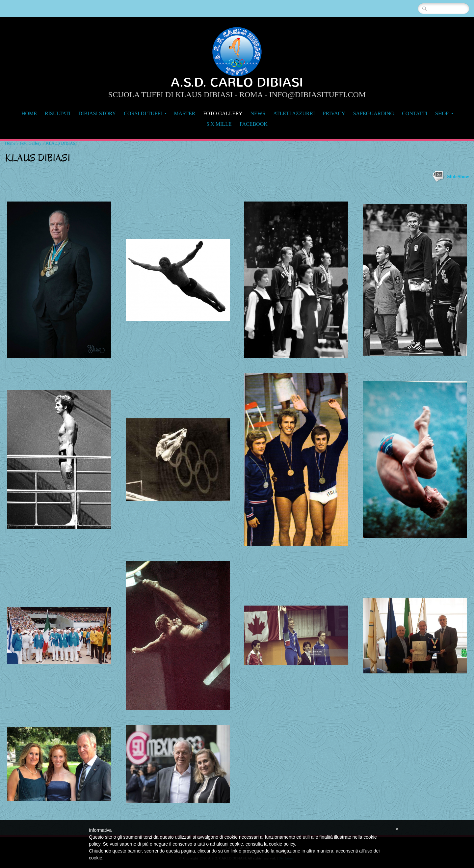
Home (29, 113)
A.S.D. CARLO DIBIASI (237, 82)
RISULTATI (58, 113)
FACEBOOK (254, 124)
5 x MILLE (219, 124)
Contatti (415, 113)
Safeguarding (374, 113)
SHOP (444, 113)
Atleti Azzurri (294, 113)
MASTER (184, 113)
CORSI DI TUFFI (145, 113)
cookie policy (282, 844)
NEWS (258, 113)
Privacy (334, 113)
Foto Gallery (223, 113)
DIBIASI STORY (97, 113)
